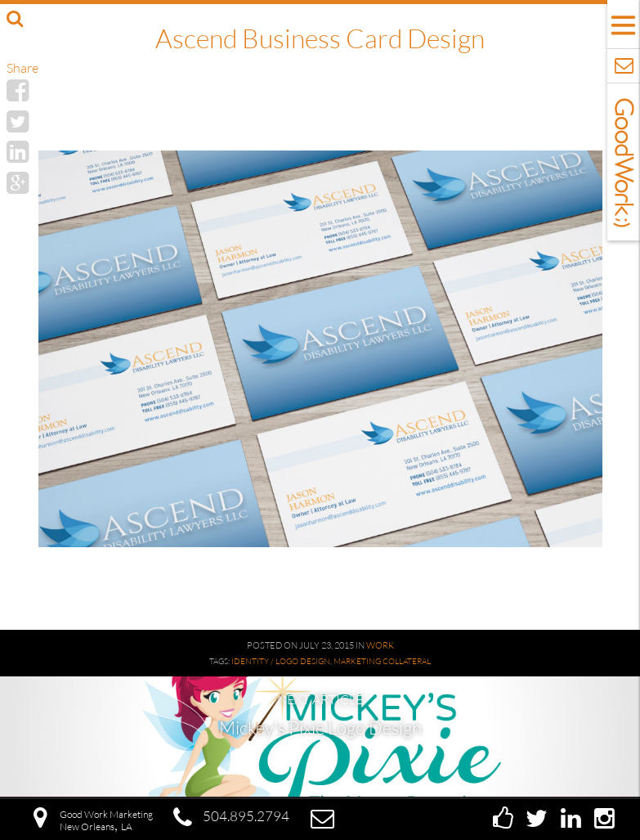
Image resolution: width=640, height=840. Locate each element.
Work (380, 645)
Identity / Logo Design (281, 661)
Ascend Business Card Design (320, 38)
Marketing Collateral (382, 661)
